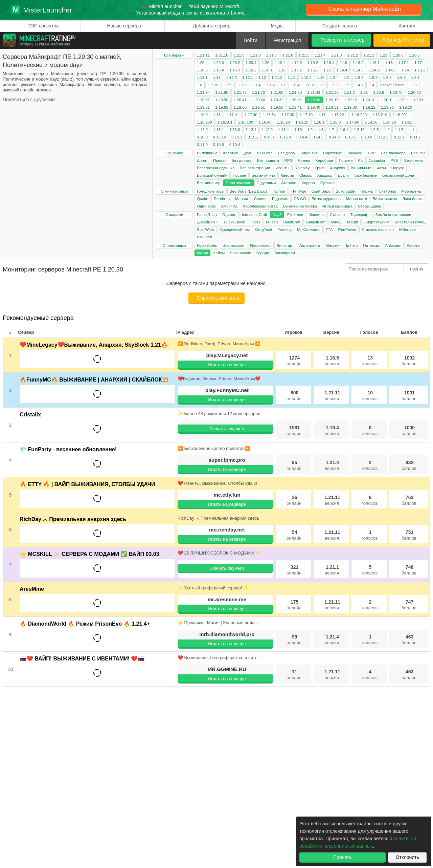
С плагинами (174, 245)
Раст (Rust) (207, 215)
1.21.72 (258, 92)
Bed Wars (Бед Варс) (248, 191)
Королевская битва (260, 206)
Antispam (393, 245)
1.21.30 (332, 92)
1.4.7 (359, 85)
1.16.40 (265, 122)
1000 (409, 430)
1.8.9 (359, 78)
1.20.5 (414, 55)
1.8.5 (387, 78)
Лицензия (309, 153)
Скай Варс (321, 191)
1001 (409, 396)
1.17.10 (306, 115)
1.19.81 (203, 107)
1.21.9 (239, 55)
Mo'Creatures (309, 230)
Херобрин (324, 160)
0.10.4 (235, 145)
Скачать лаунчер (227, 429)
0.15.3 (237, 137)
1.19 (343, 63)
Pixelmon (295, 215)
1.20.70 (396, 92)
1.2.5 (374, 130)
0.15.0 (286, 137)
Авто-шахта (310, 245)
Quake (203, 199)
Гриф (320, 168)
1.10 (321, 78)
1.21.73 (240, 92)
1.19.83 (416, 100)
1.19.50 (277, 107)
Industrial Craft (255, 215)
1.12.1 (248, 78)
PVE (394, 160)
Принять (343, 857)
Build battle (345, 191)
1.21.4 (320, 55)
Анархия (338, 168)
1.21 (383, 55)
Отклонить (407, 857)
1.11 (292, 78)
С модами (174, 215)
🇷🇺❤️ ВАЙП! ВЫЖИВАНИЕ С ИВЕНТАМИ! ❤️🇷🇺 (82, 659)
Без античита (264, 175)
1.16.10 (302, 122)
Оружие (229, 215)
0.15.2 (253, 137)
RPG (289, 160)
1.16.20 (283, 122)
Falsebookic (240, 253)
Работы (413, 245)
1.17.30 (288, 115)
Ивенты (282, 168)
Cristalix (30, 415)
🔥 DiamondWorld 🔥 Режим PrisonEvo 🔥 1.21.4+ (85, 624)
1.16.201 (400, 115)
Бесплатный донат (399, 175)
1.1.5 (399, 130)
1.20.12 (350, 100)
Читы (381, 168)
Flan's (255, 222)
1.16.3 (235, 70)
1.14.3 (358, 70)
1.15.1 (313, 70)
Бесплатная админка (216, 168)
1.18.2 (358, 63)
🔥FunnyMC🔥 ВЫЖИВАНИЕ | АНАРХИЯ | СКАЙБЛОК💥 (94, 380)
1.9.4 (334, 78)
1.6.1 (344, 130)
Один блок (206, 206)
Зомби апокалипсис (393, 215)
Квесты (287, 175)
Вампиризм (285, 253)
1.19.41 (295, 107)
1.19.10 (406, 107)
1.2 (387, 130)
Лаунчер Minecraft (403, 40)
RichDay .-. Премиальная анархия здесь (73, 519)
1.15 (327, 70)
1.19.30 (350, 107)
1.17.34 (269, 115)
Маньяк (242, 199)
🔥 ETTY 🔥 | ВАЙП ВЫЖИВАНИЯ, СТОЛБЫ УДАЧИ (87, 484)
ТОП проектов (43, 26)
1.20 (266, 63)
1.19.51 (258, 107)
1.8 (200, 85)
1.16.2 (251, 70)
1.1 (412, 130)
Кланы (304, 160)
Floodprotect (261, 245)
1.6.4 (295, 85)
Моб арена (411, 191)
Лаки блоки (412, 199)
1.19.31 (332, 107)
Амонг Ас (230, 206)
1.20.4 (202, 63)
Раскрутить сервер (342, 40)
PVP (372, 153)
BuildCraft (292, 222)
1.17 (418, 63)
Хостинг (407, 26)
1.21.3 (337, 55)
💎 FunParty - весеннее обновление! (68, 449)
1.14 (405, 70)
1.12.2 (231, 78)
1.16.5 (202, 70)
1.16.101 (225, 122)
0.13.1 (350, 137)
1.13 (217, 78)
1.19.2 (313, 63)
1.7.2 (271, 85)
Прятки (279, 191)
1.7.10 (213, 85)
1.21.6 (288, 55)
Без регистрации (255, 168)
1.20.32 (277, 100)
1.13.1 (202, 78)
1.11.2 (277, 78)
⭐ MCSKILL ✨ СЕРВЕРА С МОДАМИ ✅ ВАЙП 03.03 (89, 554)
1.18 (389, 63)
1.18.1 (374, 63)
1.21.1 (369, 55)
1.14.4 (342, 70)
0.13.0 (367, 137)
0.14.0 (334, 137)
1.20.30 (314, 100)
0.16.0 (202, 137)
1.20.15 (332, 100)
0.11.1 (415, 137)
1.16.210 (380, 115)
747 (409, 605)
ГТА (329, 230)
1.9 (347, 78)
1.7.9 (228, 85)
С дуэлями (266, 183)
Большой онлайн (212, 175)
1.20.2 (235, 63)
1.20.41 (240, 100)
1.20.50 (222, 100)
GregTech (264, 230)
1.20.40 (258, 100)
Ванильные (361, 168)
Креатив (230, 153)
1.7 (283, 85)
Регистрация (287, 40)
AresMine (32, 589)
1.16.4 (219, 70)
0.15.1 (269, 137)
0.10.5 (219, 145)
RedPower (347, 230)
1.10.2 (306, 78)
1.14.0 (202, 130)
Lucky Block (235, 222)
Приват (220, 160)
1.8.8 (373, 78)
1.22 (414, 85)
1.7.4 (256, 85)
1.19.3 (296, 63)
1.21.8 (255, 55)
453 (409, 675)
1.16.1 (267, 70)
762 (409, 500)
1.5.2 (334, 85)
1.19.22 (369, 107)
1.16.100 (245, 122)
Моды (277, 26)
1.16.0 (335, 122)
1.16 (282, 70)
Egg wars (280, 199)
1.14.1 (391, 70)
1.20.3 (219, 63)
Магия (202, 253)
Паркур (367, 191)
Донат (202, 160)
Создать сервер (340, 26)
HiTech (272, 222)
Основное (174, 153)
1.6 (322, 85)
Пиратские (333, 153)
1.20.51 (203, 100)
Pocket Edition (392, 85)
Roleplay (302, 168)
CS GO (300, 199)
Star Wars (206, 230)
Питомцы (371, 245)
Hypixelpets (207, 245)
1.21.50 (295, 92)
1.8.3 (402, 78)
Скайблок (387, 191)
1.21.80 (222, 92)
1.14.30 (371, 122)
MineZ (336, 222)
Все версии (174, 55)
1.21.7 (272, 55)
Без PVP (419, 153)
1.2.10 (359, 130)
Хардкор (325, 175)
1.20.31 (295, 100)
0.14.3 (318, 137)
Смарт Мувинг (377, 222)
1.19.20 (387, 107)
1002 (409, 361)
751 (409, 535)
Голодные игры (211, 191)
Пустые (240, 175)
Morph (353, 222)
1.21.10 (222, 55)
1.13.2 (420, 70)
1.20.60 (414, 92)
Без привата (268, 160)
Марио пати (357, 199)
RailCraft (204, 237)
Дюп (247, 153)
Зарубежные (366, 175)
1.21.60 (277, 92)
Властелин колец (410, 222)
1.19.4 (280, 63)
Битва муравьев (326, 199)
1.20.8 (379, 92)
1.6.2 (310, 85)
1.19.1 (329, 63)
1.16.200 (204, 122)
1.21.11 (203, 55)
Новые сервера (124, 26)
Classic (306, 175)
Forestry (284, 230)
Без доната (241, 160)
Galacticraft (316, 222)
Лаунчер (355, 153)
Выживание (207, 153)
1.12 (262, 78)
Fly (360, 160)
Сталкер (337, 215)
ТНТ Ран (298, 191)
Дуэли (343, 175)
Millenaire (407, 230)
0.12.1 (399, 137)
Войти (250, 40)
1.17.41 (232, 115)
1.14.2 (374, 70)
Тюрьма (346, 160)
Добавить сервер (212, 26)
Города (263, 253)
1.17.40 (251, 115)
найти (416, 269)
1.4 (371, 85)
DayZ (277, 215)
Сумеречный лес (235, 230)
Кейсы (219, 253)
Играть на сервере (227, 365)
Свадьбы (377, 160)
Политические (238, 183)
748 (409, 570)
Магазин (333, 245)
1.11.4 (283, 130)
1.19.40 (314, 107)
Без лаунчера (393, 153)
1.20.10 (369, 100)
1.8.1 (415, 78)
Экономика (414, 160)
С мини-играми (174, 191)
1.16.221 (339, 115)
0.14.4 (302, 137)
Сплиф (260, 199)
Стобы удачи (370, 206)
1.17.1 (404, 63)
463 (409, 640)
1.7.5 (242, 85)
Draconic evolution (378, 230)
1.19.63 (222, 107)
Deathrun (222, 199)
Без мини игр (209, 183)
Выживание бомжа (300, 206)
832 (409, 465)
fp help (352, 245)
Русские (328, 183)
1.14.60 (352, 122)
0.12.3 (383, 137)
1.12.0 (267, 130)
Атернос (289, 183)
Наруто (398, 168)
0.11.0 (202, 145)
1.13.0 (235, 130)
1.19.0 (202, 115)
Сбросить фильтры (218, 298)
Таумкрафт (360, 215)
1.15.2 (296, 70)
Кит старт (285, 245)
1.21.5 (304, 55)
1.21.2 (353, 55)
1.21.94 (203, 92)
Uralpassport (233, 245)
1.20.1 (251, 63)
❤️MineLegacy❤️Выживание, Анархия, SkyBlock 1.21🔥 (94, 345)
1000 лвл (265, 153)
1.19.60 (240, 107)
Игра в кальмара (337, 206)
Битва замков (385, 199)
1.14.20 (389, 122)
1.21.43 (314, 92)
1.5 (347, 85)
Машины (316, 215)
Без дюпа (287, 153)
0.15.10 (220, 137)
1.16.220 (359, 115)
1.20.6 (398, 55)
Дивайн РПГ (208, 222)
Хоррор (308, 183)
